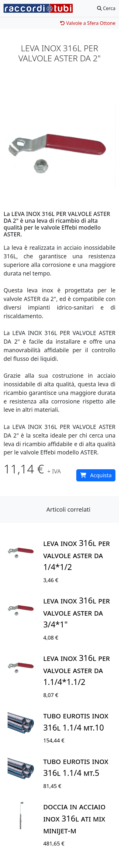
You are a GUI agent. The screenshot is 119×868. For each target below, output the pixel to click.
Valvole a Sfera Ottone (88, 23)
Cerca (106, 8)
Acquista (96, 475)
